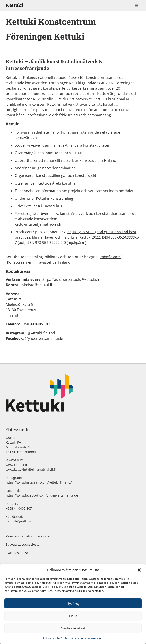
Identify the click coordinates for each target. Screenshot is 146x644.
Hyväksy (73, 604)
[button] (139, 570)
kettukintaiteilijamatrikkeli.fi (38, 224)
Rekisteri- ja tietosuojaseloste (83, 638)
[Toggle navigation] (136, 5)
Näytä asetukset (73, 628)
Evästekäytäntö (53, 638)
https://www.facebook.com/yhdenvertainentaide (42, 495)
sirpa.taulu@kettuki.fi (81, 279)
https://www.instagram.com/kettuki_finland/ (39, 482)
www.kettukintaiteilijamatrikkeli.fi (31, 469)
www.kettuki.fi (16, 465)
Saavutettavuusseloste (23, 544)
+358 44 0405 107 (19, 508)
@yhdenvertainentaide (44, 338)
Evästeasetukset (18, 553)
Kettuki (14, 5)
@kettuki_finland (41, 333)
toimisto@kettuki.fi (36, 285)
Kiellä (73, 616)
